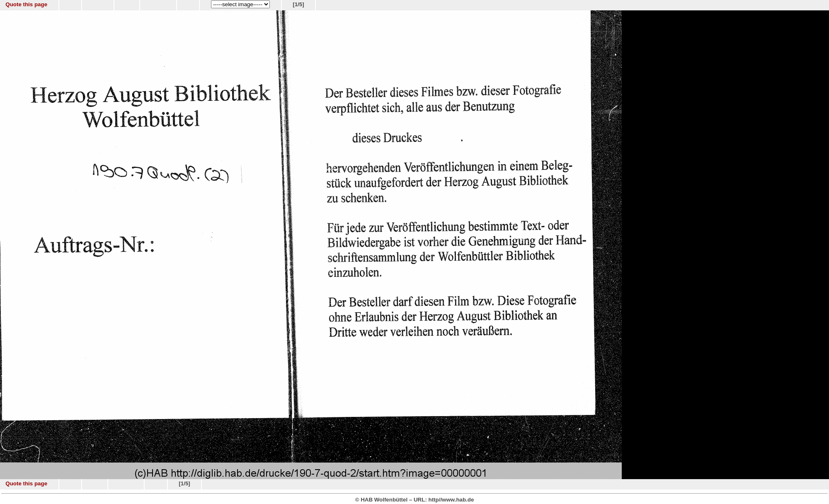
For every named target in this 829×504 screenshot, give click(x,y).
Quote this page (26, 4)
